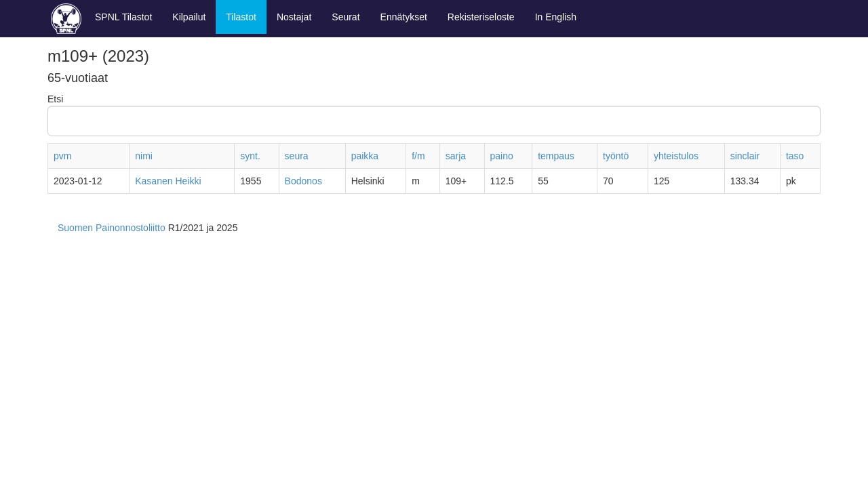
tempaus (556, 156)
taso (795, 156)
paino (502, 156)
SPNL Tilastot (123, 17)
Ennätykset (404, 17)
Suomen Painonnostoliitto (112, 228)
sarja (456, 156)
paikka (365, 156)
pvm (62, 156)
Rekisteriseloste (481, 17)
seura (297, 156)
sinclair (745, 156)
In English (556, 17)
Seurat (346, 17)
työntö (616, 156)
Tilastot (241, 17)
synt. (250, 156)
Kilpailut (189, 17)
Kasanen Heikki (168, 181)
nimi (144, 156)
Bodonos (303, 181)
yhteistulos (676, 156)
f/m (418, 156)
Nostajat (294, 17)
